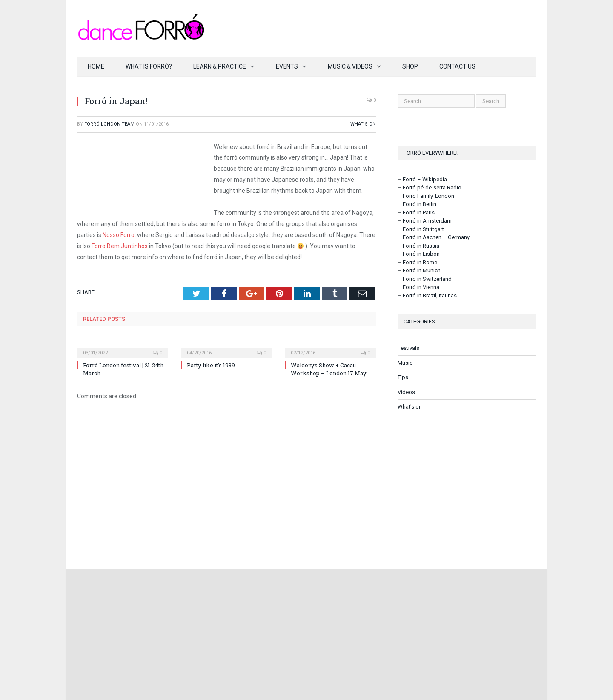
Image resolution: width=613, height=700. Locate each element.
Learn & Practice (220, 66)
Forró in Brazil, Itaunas (430, 296)
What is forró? (149, 66)
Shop (410, 66)
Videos (406, 392)
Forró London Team (109, 124)
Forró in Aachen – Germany (436, 237)
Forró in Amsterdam (427, 221)
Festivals (408, 348)
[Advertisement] (467, 483)
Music (405, 363)
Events (287, 66)
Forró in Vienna (421, 287)
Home (96, 66)
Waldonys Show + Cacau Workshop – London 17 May (329, 369)
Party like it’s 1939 (211, 365)
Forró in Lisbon (421, 254)
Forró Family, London (428, 196)
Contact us (457, 66)
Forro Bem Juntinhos (120, 246)
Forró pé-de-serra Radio (432, 187)
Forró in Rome (420, 262)
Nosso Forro (119, 235)
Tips (403, 377)
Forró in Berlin (420, 204)
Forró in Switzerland (427, 279)
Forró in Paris (419, 213)
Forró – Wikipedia (425, 179)
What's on (363, 124)
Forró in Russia (421, 246)
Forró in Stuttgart (423, 229)
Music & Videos (350, 66)
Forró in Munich (422, 270)
